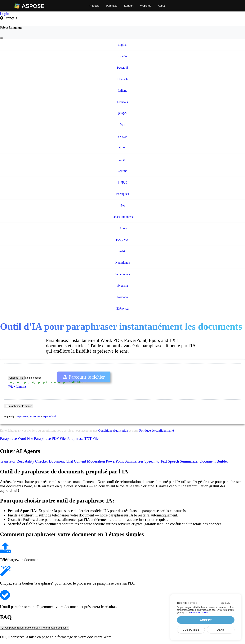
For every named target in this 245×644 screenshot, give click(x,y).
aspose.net (35, 416)
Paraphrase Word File (16, 438)
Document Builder (214, 461)
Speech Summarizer (183, 461)
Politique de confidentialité (157, 431)
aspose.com (23, 416)
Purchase (112, 6)
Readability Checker (32, 461)
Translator (8, 461)
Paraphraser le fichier (19, 406)
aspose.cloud (49, 416)
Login (5, 14)
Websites (146, 6)
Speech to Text (156, 461)
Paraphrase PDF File (50, 438)
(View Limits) (17, 387)
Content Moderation (89, 461)
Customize (191, 630)
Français (9, 18)
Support (129, 6)
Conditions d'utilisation (113, 431)
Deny (221, 630)
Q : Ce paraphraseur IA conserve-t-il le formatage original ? (35, 628)
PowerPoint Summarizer (125, 461)
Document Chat (61, 461)
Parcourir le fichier (84, 377)
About (161, 6)
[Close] (2, 38)
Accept (206, 620)
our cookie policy (199, 613)
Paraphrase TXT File (83, 438)
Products (94, 6)
